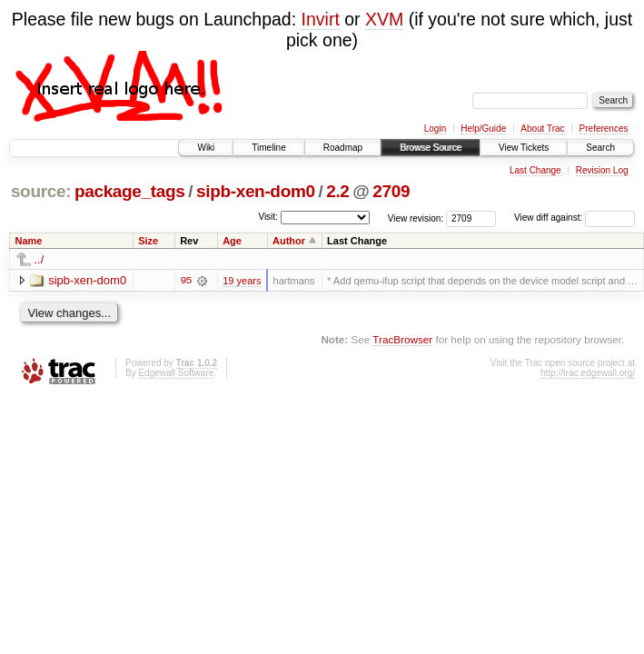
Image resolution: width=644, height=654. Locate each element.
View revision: (416, 218)
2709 (391, 191)
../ (40, 259)
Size (148, 241)
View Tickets (524, 148)
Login (435, 129)
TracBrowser (402, 339)
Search (600, 148)
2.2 (337, 191)
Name (29, 241)
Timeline (268, 148)
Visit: (268, 217)
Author (289, 241)
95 (185, 281)
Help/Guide (483, 129)
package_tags (130, 191)
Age (232, 241)
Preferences (604, 129)
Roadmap (343, 148)
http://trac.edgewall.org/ (588, 373)
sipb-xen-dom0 (256, 191)
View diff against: (575, 218)
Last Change (535, 170)
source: (41, 191)
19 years (242, 281)
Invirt (321, 19)
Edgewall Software (176, 373)
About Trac (542, 129)
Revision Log (602, 170)
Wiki (206, 148)
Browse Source (431, 148)
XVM (384, 19)
